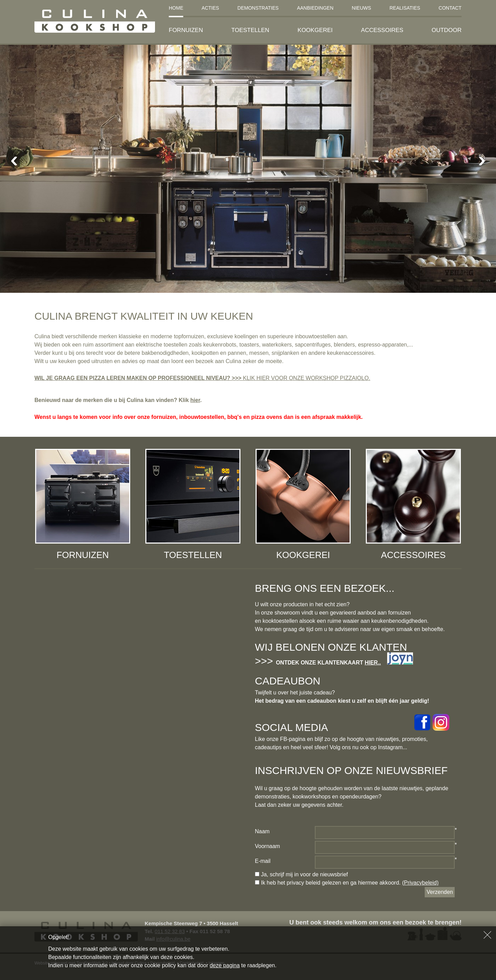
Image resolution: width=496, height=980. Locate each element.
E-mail (263, 861)
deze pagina (225, 965)
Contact (450, 8)
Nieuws (361, 8)
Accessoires (382, 30)
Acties (210, 8)
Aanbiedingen (315, 8)
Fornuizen (186, 30)
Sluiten (487, 935)
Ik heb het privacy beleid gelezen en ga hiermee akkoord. (347, 883)
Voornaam (267, 846)
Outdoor (447, 30)
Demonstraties (258, 8)
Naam (262, 831)
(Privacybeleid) (420, 883)
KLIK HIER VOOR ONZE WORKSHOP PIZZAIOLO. (307, 378)
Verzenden (440, 892)
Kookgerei (315, 30)
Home (176, 8)
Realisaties (405, 8)
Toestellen (250, 30)
